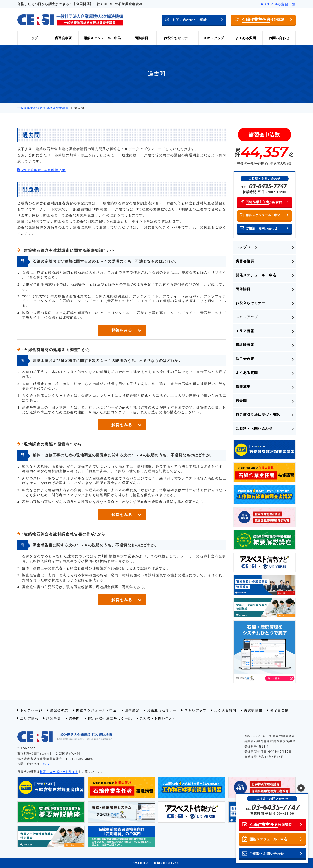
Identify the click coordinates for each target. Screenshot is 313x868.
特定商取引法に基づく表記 (258, 415)
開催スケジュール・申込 (102, 38)
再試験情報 (245, 345)
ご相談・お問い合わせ (254, 428)
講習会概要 (63, 38)
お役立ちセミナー (177, 38)
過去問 (241, 401)
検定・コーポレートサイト (59, 772)
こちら (45, 764)
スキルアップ (214, 38)
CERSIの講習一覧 (278, 4)
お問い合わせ (279, 38)
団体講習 (141, 38)
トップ (33, 38)
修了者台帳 (245, 359)
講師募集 (243, 387)
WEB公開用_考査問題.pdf (41, 170)
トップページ (247, 247)
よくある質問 (246, 38)
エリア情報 (245, 331)
